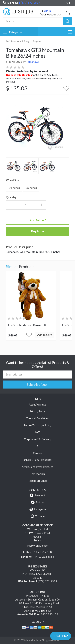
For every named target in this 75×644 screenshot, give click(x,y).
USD (67, 3)
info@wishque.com (38, 546)
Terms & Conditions (38, 418)
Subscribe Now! (38, 385)
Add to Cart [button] (44, 335)
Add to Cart (38, 220)
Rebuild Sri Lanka (38, 481)
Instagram (40, 509)
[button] (67, 21)
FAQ (37, 432)
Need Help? (61, 636)
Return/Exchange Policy (37, 425)
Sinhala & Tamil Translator (38, 460)
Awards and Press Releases (37, 467)
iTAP (37, 446)
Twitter (40, 502)
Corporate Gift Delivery (38, 439)
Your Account (51, 14)
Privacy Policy (38, 411)
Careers (38, 453)
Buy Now (37, 231)
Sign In (47, 11)
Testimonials (38, 474)
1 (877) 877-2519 (29, 3)
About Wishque (38, 405)
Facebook (40, 495)
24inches (14, 188)
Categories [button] (13, 32)
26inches (31, 188)
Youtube (40, 516)
